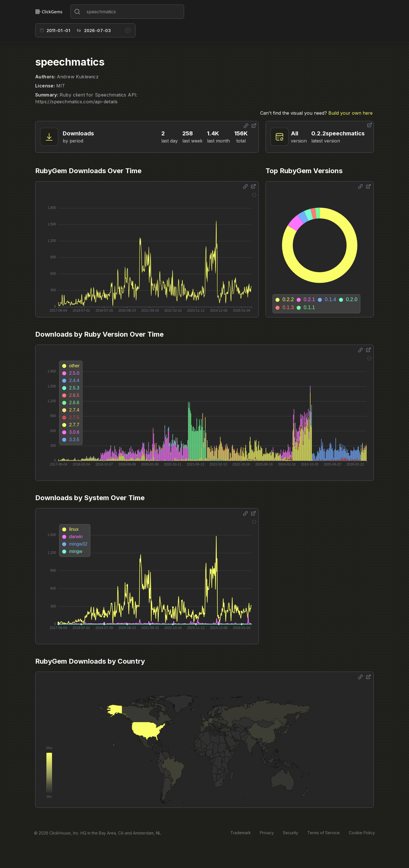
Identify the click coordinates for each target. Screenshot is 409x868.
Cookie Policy (362, 833)
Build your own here (350, 113)
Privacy (267, 833)
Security (291, 833)
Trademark (241, 833)
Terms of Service (324, 833)
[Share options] (246, 126)
